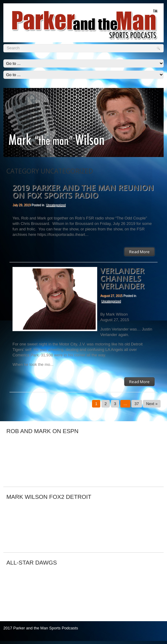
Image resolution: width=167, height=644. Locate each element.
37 (137, 404)
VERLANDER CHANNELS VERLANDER (122, 279)
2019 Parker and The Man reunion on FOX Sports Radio (83, 192)
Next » (152, 404)
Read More (139, 252)
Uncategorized (55, 205)
